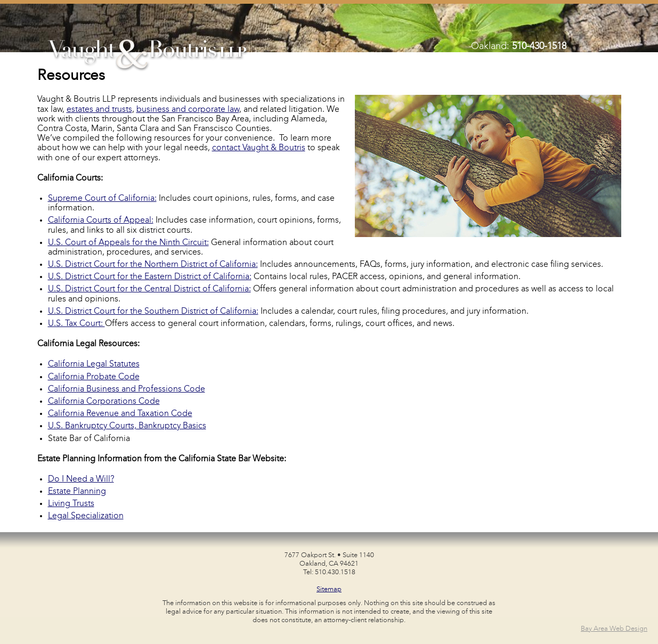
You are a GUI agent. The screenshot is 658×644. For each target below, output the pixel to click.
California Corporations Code (104, 402)
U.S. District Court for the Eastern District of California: (150, 277)
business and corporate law (188, 110)
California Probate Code (94, 377)
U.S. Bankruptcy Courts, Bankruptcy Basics (127, 426)
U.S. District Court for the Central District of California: (149, 289)
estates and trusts (99, 110)
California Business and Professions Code (127, 389)
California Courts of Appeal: (101, 221)
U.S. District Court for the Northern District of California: (153, 265)
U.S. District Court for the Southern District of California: (153, 312)
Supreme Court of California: (102, 199)
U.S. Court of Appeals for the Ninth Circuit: (128, 243)
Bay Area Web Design (614, 629)
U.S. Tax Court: (76, 324)
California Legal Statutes (94, 364)
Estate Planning (77, 492)
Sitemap (329, 589)
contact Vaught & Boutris (259, 148)
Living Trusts (71, 504)
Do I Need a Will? (81, 479)
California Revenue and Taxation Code (120, 414)
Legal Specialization (86, 516)
